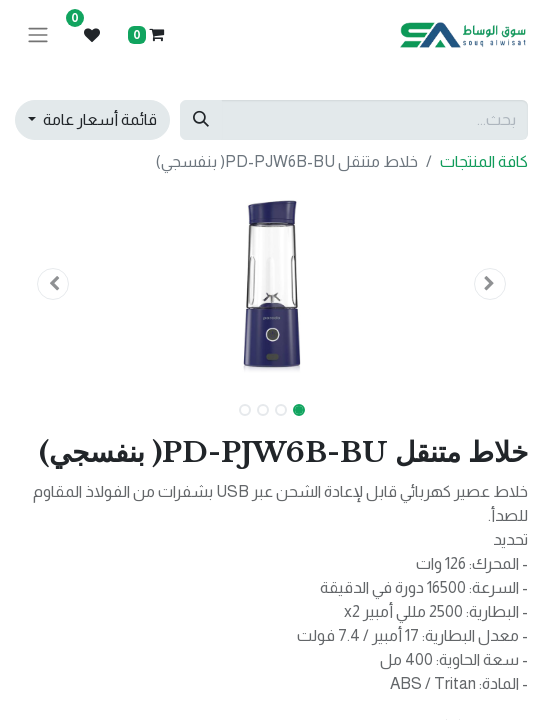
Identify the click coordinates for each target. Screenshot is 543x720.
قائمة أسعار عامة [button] (98, 119)
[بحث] (201, 120)
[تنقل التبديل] (38, 35)
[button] (489, 284)
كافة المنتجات (484, 161)
